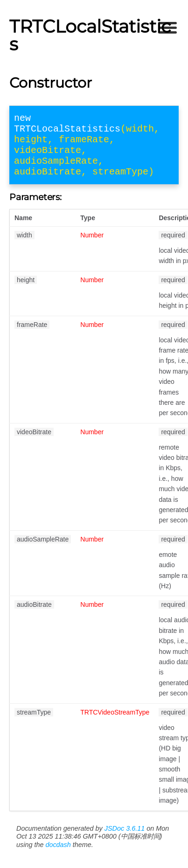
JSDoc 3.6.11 (125, 840)
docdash (58, 856)
